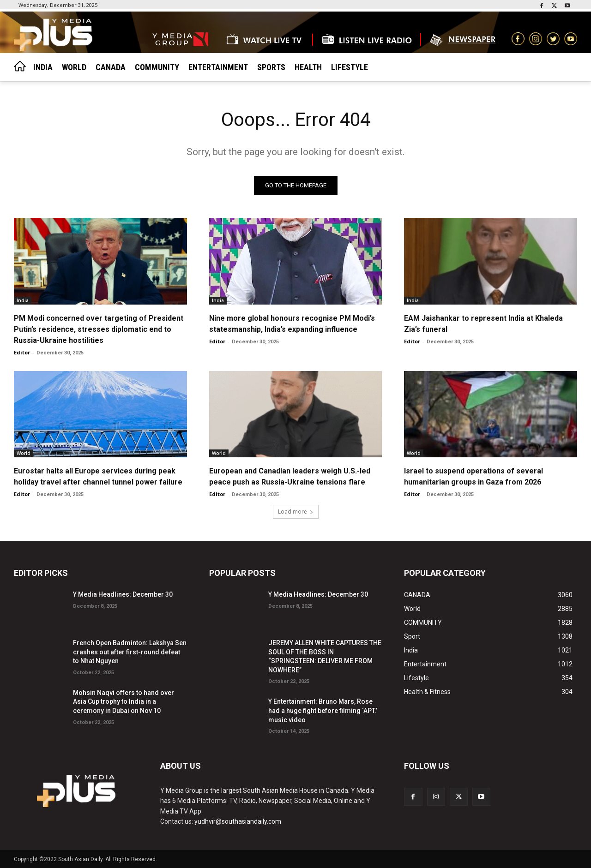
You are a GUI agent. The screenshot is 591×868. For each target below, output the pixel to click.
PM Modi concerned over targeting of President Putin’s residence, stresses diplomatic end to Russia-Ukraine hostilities (99, 329)
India (23, 300)
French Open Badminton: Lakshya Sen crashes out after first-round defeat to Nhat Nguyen (130, 652)
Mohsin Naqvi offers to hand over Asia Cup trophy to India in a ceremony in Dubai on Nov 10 (124, 702)
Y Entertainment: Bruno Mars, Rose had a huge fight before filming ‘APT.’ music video (323, 710)
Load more (296, 512)
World (24, 453)
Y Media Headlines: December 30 (123, 594)
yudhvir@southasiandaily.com (238, 821)
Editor (22, 352)
